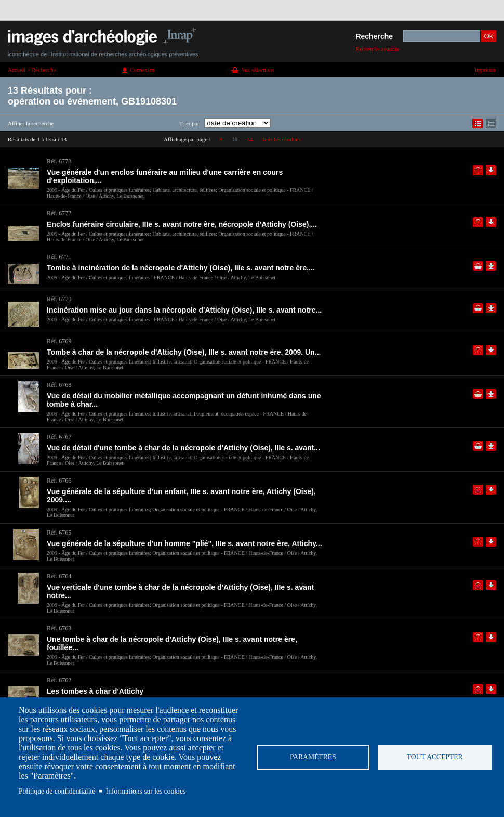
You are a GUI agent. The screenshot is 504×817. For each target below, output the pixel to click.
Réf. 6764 (59, 576)
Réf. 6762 (59, 680)
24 (250, 139)
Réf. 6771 (59, 257)
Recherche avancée (377, 49)
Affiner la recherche (31, 123)
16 (235, 139)
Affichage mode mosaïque (478, 124)
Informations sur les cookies (146, 791)
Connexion (142, 70)
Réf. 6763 (59, 628)
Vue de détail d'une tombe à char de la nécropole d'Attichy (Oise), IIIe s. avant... (183, 448)
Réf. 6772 (59, 213)
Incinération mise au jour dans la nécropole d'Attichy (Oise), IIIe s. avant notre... (184, 310)
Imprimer (485, 70)
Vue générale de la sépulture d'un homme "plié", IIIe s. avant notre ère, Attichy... (184, 543)
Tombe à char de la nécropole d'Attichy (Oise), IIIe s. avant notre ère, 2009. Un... (184, 352)
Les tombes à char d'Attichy (95, 691)
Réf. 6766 (59, 481)
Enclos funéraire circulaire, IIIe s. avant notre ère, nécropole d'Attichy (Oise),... (182, 224)
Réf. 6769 (59, 341)
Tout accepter (435, 757)
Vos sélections (258, 70)
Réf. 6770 (59, 299)
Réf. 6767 (59, 437)
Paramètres (313, 757)
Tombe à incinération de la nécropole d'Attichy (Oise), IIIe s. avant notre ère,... (181, 268)
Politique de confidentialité (57, 791)
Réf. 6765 (59, 533)
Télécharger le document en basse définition (491, 170)
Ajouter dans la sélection (478, 170)
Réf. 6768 (59, 385)
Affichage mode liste (491, 124)
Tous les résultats (281, 139)
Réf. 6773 (59, 161)
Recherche (374, 36)
